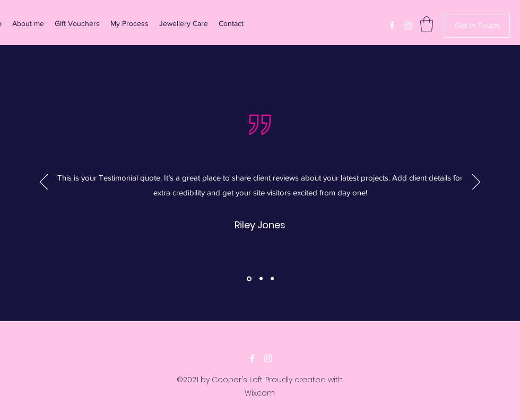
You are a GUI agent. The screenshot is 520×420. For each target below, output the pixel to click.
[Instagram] (408, 25)
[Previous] (44, 183)
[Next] (476, 183)
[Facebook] (392, 25)
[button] (427, 24)
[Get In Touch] (477, 26)
